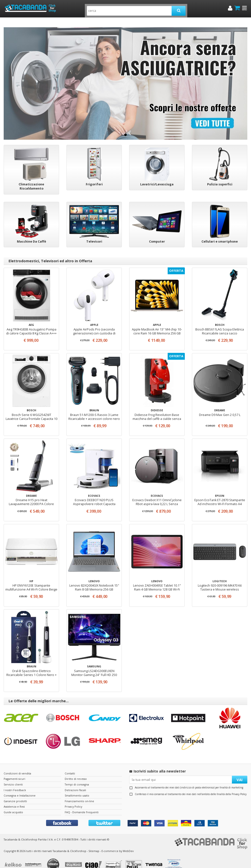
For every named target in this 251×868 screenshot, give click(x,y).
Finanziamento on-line (79, 794)
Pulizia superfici (220, 177)
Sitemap (94, 844)
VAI (240, 772)
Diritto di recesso (76, 771)
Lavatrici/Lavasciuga (157, 177)
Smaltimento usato (77, 788)
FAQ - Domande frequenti (82, 805)
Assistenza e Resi (14, 799)
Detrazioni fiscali (75, 783)
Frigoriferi (94, 177)
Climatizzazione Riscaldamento (31, 179)
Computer (157, 234)
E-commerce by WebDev (118, 844)
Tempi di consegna (77, 777)
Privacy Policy (239, 787)
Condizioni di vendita (17, 766)
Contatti (70, 766)
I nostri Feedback (15, 783)
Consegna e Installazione (20, 788)
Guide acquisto (13, 805)
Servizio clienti (13, 777)
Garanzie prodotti (15, 794)
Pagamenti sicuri (14, 771)
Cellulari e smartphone (220, 234)
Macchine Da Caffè (31, 234)
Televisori (94, 234)
